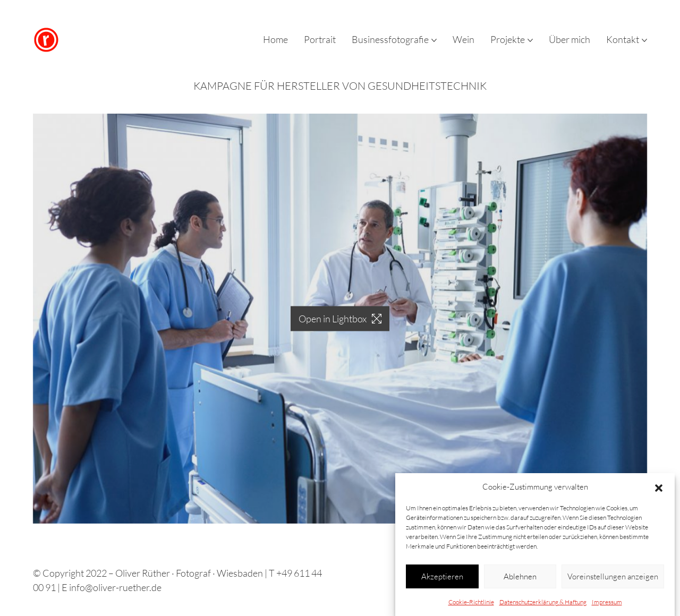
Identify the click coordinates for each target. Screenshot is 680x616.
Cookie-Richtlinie (471, 605)
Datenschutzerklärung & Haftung (543, 605)
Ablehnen (520, 579)
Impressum (607, 605)
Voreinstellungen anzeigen (613, 579)
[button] (659, 490)
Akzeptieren (442, 579)
